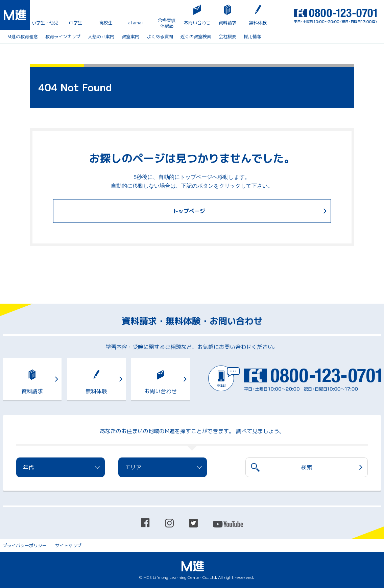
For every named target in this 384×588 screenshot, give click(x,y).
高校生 (106, 23)
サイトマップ (68, 545)
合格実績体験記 (167, 23)
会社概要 (227, 37)
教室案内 (130, 37)
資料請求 (227, 23)
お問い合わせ (197, 23)
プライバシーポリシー (25, 545)
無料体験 (258, 23)
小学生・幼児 (45, 23)
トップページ (189, 211)
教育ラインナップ (63, 37)
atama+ (136, 23)
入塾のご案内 (101, 37)
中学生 (76, 23)
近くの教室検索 (196, 37)
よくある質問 (160, 37)
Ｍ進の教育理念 (22, 37)
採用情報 (253, 37)
